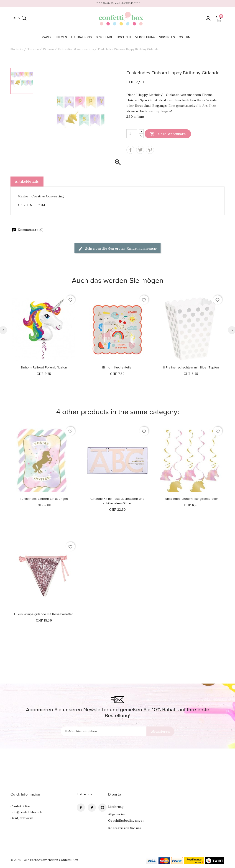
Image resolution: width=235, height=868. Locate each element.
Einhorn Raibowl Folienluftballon (44, 368)
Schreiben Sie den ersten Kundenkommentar (117, 249)
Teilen (130, 150)
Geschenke (105, 37)
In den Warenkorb (168, 134)
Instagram (102, 808)
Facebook (81, 808)
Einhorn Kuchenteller (117, 368)
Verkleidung (146, 37)
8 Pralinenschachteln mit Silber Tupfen (191, 368)
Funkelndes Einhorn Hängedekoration (191, 499)
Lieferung (116, 807)
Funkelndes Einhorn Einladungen (44, 499)
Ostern (185, 37)
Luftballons (82, 37)
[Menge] (132, 134)
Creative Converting (48, 196)
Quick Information (25, 794)
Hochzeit (125, 37)
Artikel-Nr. (26, 205)
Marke (23, 196)
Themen (62, 37)
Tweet (140, 150)
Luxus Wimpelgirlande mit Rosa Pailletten (44, 614)
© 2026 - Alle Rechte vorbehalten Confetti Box (44, 860)
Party (47, 37)
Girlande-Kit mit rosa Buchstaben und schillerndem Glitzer (117, 501)
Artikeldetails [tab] (27, 181)
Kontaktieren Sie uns (125, 828)
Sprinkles (167, 37)
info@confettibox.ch (26, 812)
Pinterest (150, 150)
